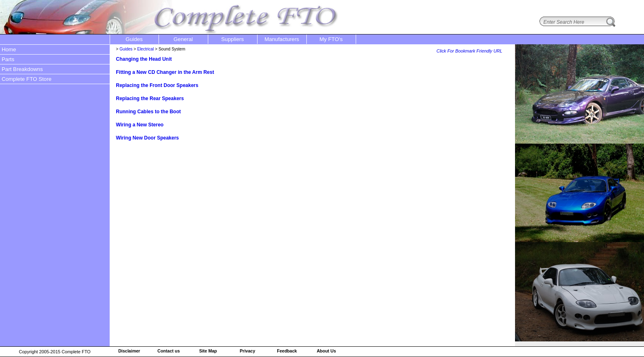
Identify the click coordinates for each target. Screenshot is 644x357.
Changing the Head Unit (144, 59)
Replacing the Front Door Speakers (157, 85)
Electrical (146, 49)
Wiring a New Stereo (140, 125)
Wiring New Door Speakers (147, 138)
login (632, 5)
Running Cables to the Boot (148, 112)
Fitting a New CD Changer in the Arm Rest (165, 72)
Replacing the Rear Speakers (150, 98)
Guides (126, 49)
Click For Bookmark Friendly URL (469, 51)
